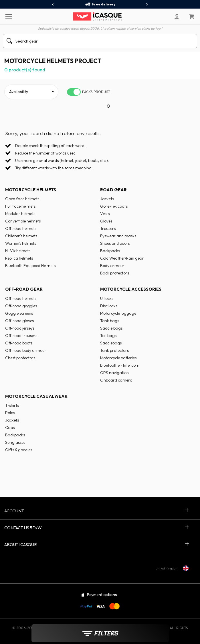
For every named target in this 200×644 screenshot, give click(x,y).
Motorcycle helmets (31, 190)
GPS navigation (114, 373)
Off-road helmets (21, 228)
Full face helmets (20, 206)
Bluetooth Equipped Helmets (30, 266)
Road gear (113, 190)
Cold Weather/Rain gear (122, 258)
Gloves (106, 221)
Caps (10, 428)
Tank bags (110, 321)
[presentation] (53, 5)
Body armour (112, 266)
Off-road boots (19, 343)
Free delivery (100, 4)
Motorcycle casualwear (36, 396)
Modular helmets (20, 214)
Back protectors (115, 273)
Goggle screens (19, 313)
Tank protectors (114, 350)
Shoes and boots (115, 243)
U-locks (107, 298)
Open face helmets (22, 199)
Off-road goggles (21, 306)
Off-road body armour (26, 350)
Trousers (108, 228)
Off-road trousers (21, 336)
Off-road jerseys (20, 328)
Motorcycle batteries (118, 358)
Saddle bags (111, 328)
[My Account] (177, 17)
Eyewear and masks (118, 236)
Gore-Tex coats (114, 206)
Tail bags (108, 336)
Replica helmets (19, 258)
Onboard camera (116, 380)
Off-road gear (24, 289)
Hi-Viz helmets (18, 251)
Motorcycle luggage (118, 313)
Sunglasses (15, 442)
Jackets (107, 199)
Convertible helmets (23, 221)
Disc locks (109, 306)
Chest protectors (20, 358)
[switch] (74, 92)
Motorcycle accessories (131, 289)
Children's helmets (21, 236)
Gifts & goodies (19, 450)
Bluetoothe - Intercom (120, 365)
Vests (105, 214)
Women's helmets (21, 243)
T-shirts (12, 405)
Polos (10, 413)
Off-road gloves (19, 321)
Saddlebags (111, 343)
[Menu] (8, 16)
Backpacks (110, 251)
